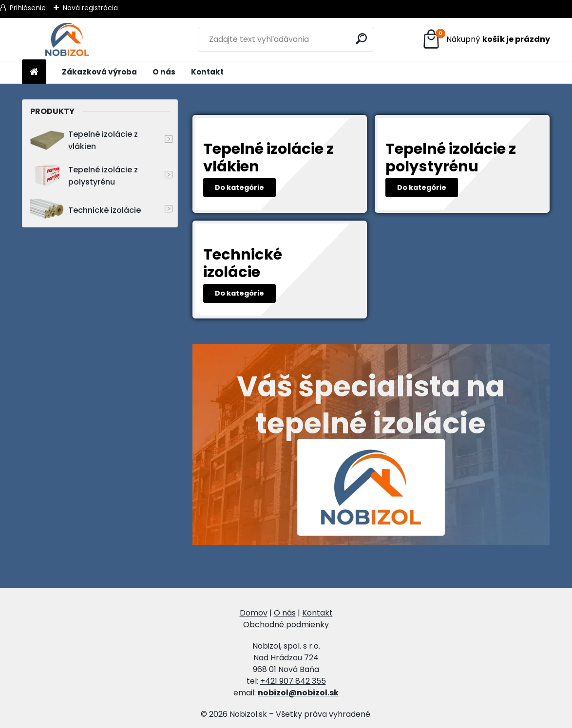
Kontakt (207, 72)
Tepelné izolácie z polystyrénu (84, 176)
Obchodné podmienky (286, 625)
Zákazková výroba (99, 72)
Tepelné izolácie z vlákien (84, 140)
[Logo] (67, 39)
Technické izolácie (86, 210)
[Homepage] (34, 72)
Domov (254, 613)
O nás (164, 72)
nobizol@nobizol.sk (298, 693)
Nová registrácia (90, 8)
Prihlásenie (28, 8)
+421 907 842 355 (293, 681)
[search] (363, 39)
